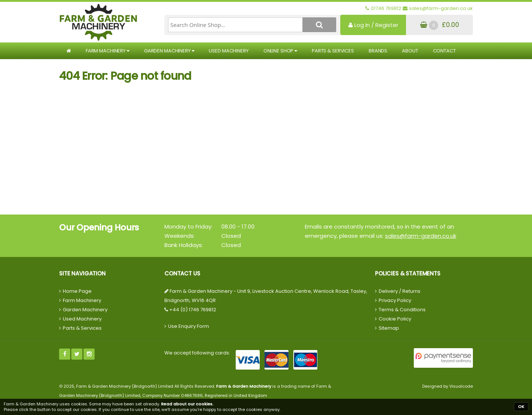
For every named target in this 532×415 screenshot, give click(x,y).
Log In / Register (373, 25)
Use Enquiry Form (189, 326)
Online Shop (280, 51)
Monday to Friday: (188, 227)
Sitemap (389, 328)
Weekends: (180, 236)
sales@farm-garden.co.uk (421, 236)
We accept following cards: (197, 353)
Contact (444, 51)
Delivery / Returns (400, 291)
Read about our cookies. (187, 404)
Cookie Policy (395, 319)
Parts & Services (333, 51)
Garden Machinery (169, 51)
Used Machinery (229, 51)
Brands (378, 51)
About (410, 51)
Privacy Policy (395, 300)
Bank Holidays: (184, 245)
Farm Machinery (108, 51)
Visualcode (461, 386)
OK (521, 407)
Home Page (77, 291)
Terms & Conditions (402, 310)
